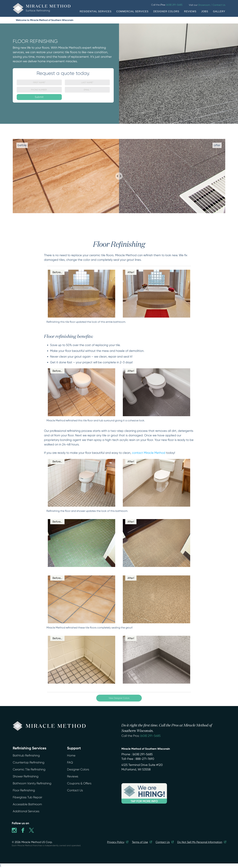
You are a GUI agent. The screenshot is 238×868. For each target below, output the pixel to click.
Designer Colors (78, 769)
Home (71, 756)
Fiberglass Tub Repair (27, 797)
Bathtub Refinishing (26, 756)
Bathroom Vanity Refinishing (32, 783)
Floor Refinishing (24, 790)
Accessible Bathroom (27, 804)
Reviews (73, 776)
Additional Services (26, 811)
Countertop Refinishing (29, 762)
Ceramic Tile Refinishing (29, 769)
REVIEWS (190, 11)
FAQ (70, 762)
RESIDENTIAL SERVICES (96, 11)
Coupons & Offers (79, 783)
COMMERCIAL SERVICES (132, 11)
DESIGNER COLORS (166, 11)
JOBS (205, 11)
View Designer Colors (119, 698)
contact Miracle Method (149, 453)
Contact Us (75, 790)
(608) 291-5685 (150, 736)
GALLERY (219, 11)
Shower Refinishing (26, 776)
